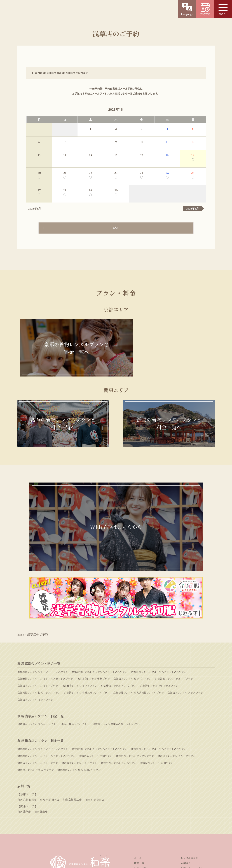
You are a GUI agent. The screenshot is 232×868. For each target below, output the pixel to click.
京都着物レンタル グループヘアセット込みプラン (159, 600)
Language (187, 9)
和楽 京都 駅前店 (95, 728)
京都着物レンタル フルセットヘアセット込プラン (45, 607)
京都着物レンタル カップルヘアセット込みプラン (100, 600)
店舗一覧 (139, 791)
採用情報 (97, 840)
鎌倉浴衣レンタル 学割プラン (96, 684)
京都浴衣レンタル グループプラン (174, 607)
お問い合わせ (110, 818)
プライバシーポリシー (144, 840)
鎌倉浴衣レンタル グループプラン (177, 684)
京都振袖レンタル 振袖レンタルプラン (39, 621)
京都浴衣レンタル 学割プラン (93, 607)
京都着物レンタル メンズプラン (119, 614)
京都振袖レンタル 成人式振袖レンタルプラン (139, 621)
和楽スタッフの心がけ (193, 796)
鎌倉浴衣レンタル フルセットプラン (38, 691)
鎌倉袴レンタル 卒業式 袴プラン (36, 698)
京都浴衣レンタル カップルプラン (132, 607)
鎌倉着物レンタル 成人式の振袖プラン (79, 698)
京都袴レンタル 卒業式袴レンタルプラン (87, 621)
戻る (116, 228)
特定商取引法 (117, 840)
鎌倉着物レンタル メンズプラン (79, 691)
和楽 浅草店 (24, 740)
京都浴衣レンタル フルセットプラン (38, 614)
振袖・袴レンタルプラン (75, 652)
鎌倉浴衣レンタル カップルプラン (135, 684)
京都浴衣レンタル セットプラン (35, 628)
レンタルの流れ (189, 786)
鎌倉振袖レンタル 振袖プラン (157, 691)
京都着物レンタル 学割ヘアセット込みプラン (43, 600)
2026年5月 (193, 209)
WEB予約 (46, 818)
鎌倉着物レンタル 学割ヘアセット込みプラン (43, 677)
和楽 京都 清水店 (50, 728)
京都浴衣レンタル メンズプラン (185, 621)
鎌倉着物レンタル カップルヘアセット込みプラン (100, 677)
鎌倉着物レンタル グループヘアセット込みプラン (159, 677)
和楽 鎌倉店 (41, 740)
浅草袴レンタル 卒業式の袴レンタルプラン (117, 652)
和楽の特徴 (140, 796)
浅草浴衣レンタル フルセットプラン (38, 652)
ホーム (138, 786)
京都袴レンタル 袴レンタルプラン (159, 614)
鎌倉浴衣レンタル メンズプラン (119, 691)
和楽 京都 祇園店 (27, 728)
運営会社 (80, 840)
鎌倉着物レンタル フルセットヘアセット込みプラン (46, 684)
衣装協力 (186, 791)
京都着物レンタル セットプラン (79, 614)
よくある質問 (173, 818)
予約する (205, 9)
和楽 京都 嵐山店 (72, 728)
